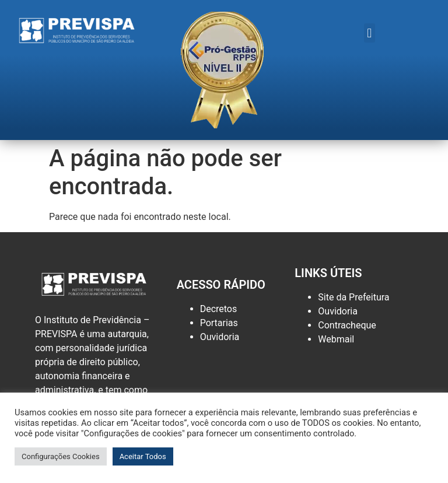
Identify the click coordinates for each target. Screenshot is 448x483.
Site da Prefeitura (353, 297)
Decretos (219, 309)
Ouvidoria (220, 337)
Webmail (336, 339)
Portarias (219, 323)
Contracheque (347, 325)
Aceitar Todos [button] (143, 456)
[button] (370, 33)
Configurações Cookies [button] (61, 456)
